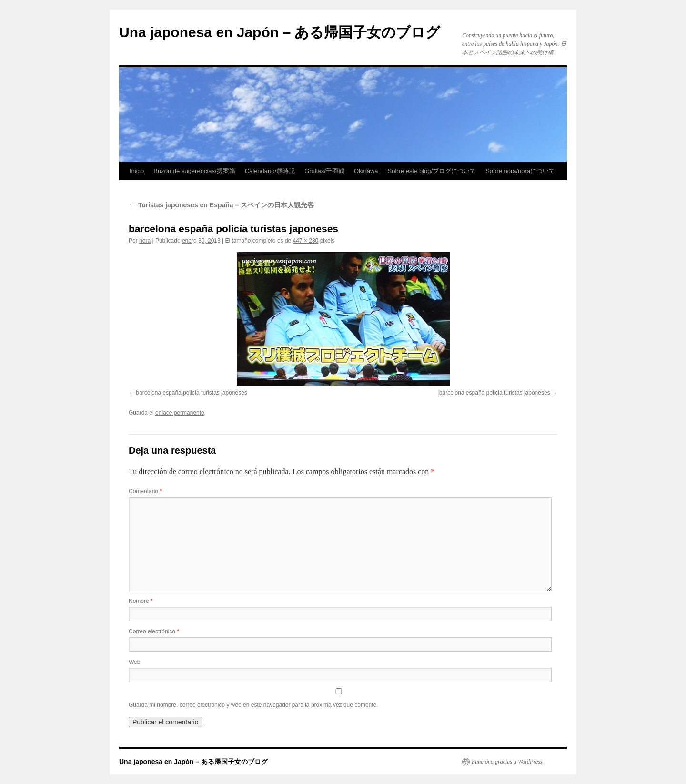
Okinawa (366, 171)
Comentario (145, 491)
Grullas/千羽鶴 (324, 171)
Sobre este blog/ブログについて (432, 171)
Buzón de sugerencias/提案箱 (194, 171)
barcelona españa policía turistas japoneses (191, 393)
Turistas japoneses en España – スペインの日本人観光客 (221, 205)
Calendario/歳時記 (270, 171)
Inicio (137, 171)
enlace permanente (180, 413)
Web (134, 662)
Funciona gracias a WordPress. (508, 762)
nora (145, 241)
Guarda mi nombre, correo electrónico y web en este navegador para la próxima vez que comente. (253, 705)
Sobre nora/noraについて (520, 171)
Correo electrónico (154, 631)
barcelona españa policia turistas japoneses (495, 393)
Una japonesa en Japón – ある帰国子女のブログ (280, 32)
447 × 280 (306, 241)
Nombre (141, 601)
